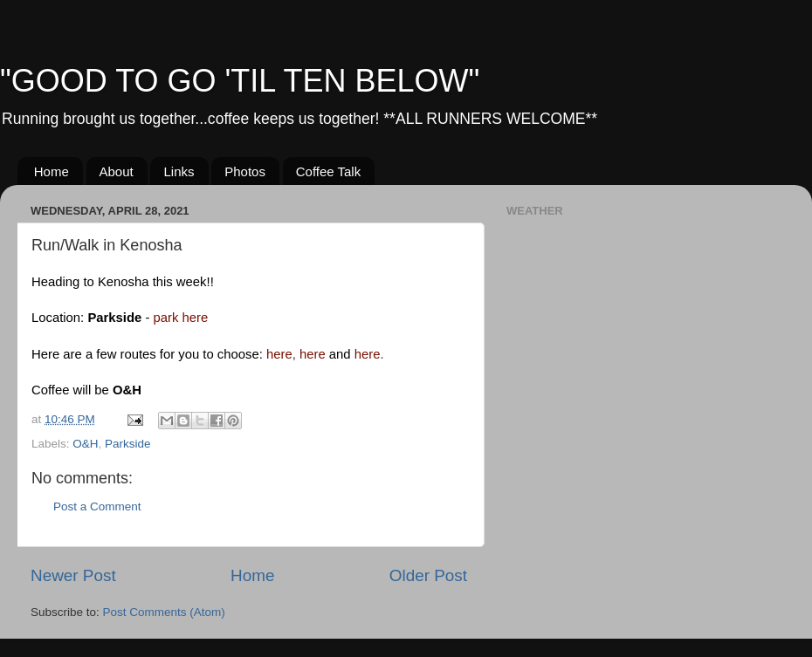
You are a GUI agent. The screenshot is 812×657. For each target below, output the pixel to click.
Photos (245, 171)
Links (179, 171)
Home (52, 171)
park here (180, 318)
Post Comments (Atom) (164, 612)
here (279, 354)
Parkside (128, 444)
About (117, 171)
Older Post (428, 575)
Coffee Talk (329, 171)
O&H (85, 444)
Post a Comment (97, 506)
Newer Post (73, 575)
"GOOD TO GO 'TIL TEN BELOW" (240, 81)
